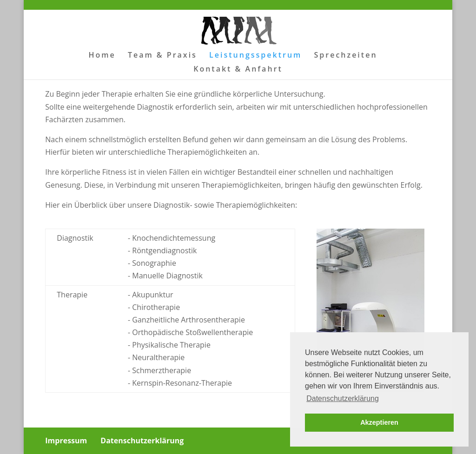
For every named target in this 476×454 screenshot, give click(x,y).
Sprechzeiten (346, 56)
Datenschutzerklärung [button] (343, 398)
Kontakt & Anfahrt (238, 70)
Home (102, 56)
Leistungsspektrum (255, 56)
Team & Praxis (162, 56)
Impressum (66, 441)
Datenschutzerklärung (142, 441)
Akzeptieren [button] (379, 422)
